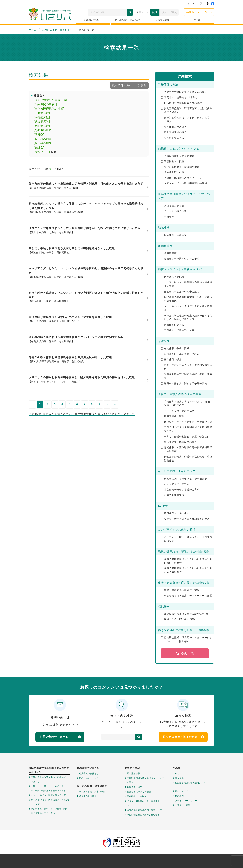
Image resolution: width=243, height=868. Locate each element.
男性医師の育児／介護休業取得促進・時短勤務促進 (186, 458)
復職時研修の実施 (172, 416)
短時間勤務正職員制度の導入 (179, 442)
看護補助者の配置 (172, 161)
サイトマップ (192, 4)
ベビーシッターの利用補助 (178, 411)
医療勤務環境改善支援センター (190, 783)
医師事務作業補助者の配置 (178, 156)
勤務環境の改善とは (89, 774)
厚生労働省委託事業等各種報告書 (143, 815)
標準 (155, 12)
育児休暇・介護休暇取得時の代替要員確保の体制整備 (186, 449)
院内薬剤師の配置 (172, 172)
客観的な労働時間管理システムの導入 (184, 92)
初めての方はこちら (89, 778)
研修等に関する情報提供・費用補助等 (184, 479)
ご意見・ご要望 (183, 805)
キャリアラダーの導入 (175, 484)
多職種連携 (169, 253)
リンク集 (179, 778)
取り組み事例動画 (88, 796)
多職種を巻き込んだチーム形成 (180, 259)
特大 (174, 12)
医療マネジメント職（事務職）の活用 (184, 183)
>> (115, 404)
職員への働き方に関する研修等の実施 (184, 383)
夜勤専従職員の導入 (174, 132)
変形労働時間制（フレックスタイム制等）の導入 (186, 119)
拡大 (164, 12)
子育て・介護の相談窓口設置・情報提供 (185, 437)
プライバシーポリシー (186, 801)
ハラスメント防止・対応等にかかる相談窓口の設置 (186, 539)
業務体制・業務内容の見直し (179, 330)
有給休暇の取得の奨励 (175, 348)
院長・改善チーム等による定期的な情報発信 (186, 367)
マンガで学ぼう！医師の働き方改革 (48, 795)
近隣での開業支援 (172, 495)
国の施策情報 (133, 774)
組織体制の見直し (172, 325)
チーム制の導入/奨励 (174, 211)
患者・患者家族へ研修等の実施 (180, 590)
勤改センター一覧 (197, 12)
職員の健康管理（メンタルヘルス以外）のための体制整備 (186, 570)
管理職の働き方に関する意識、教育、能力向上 (186, 376)
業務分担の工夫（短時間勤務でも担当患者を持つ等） (186, 429)
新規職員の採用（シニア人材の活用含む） (186, 614)
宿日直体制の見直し (174, 206)
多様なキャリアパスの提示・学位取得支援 (186, 422)
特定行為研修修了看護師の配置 (180, 167)
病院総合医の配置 (172, 277)
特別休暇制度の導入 (174, 127)
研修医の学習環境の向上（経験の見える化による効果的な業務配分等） (186, 317)
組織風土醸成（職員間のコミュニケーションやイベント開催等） (186, 639)
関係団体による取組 (137, 796)
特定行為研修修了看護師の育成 (180, 490)
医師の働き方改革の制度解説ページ (144, 810)
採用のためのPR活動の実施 (178, 619)
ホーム (32, 30)
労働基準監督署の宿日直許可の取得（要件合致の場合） (186, 110)
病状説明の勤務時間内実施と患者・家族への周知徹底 (186, 299)
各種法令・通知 (135, 787)
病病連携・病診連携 (174, 235)
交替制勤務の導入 (172, 138)
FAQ (177, 774)
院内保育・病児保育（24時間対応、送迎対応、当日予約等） (185, 403)
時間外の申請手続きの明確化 (179, 97)
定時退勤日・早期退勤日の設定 (180, 354)
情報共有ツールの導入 (175, 513)
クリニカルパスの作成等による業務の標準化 (186, 308)
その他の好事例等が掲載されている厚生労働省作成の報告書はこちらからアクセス (82, 414)
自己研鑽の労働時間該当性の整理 (181, 103)
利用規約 (179, 796)
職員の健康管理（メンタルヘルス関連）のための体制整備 (186, 561)
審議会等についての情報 (139, 792)
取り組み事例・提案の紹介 (58, 30)
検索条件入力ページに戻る (129, 85)
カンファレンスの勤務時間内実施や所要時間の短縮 (186, 284)
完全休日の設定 (171, 359)
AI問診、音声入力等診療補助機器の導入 (185, 519)
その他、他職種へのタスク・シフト (183, 178)
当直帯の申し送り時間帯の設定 (180, 292)
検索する (185, 653)
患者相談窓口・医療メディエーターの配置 (186, 596)
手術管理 (167, 217)
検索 (130, 12)
